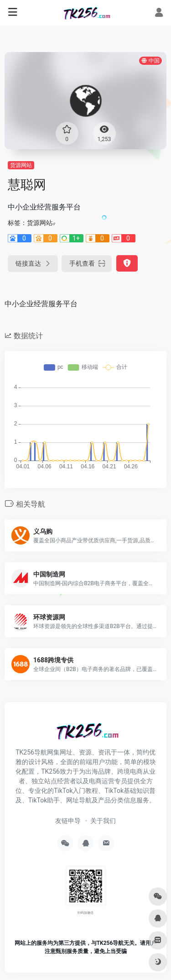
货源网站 (21, 165)
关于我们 (103, 821)
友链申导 (68, 821)
